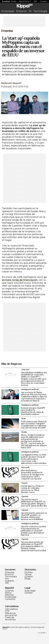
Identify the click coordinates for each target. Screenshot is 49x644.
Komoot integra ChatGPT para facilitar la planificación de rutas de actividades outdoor (33, 411)
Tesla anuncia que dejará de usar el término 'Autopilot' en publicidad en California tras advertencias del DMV (34, 425)
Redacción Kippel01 (11, 83)
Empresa (7, 31)
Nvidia (14, 1)
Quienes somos (9, 592)
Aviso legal (30, 591)
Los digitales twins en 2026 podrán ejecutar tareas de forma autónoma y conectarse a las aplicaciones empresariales (34, 459)
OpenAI (25, 496)
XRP (35, 1)
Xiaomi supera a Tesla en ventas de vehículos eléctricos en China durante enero (32, 489)
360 (7, 583)
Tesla (24, 418)
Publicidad (11, 597)
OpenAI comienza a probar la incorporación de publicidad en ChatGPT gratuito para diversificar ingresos (34, 531)
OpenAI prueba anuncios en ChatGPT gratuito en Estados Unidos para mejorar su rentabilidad (34, 516)
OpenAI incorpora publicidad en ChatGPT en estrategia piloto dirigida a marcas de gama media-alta (34, 503)
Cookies (29, 593)
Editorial (9, 595)
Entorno (21, 11)
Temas (28, 574)
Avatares (9, 581)
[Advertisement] (25, 22)
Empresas (8, 11)
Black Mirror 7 (25, 1)
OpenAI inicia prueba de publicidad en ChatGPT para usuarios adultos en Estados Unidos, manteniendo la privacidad (33, 546)
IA (30, 11)
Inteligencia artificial (30, 389)
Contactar (10, 599)
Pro (7, 579)
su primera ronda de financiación (24, 279)
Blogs (28, 579)
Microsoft (25, 467)
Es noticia (6, 1)
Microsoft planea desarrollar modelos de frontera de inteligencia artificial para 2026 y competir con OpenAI (32, 475)
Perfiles (29, 572)
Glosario (29, 577)
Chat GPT (25, 370)
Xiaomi (24, 483)
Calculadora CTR (11, 610)
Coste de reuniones (10, 619)
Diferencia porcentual (11, 614)
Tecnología (40, 11)
